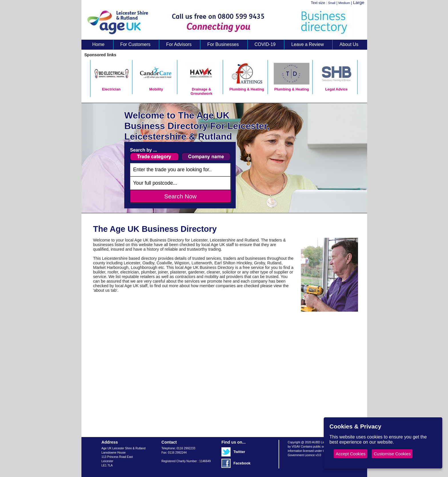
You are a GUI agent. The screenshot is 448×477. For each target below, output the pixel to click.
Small (332, 3)
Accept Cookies (351, 454)
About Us (349, 44)
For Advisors (179, 44)
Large (359, 2)
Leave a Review (307, 44)
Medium (344, 3)
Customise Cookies (392, 454)
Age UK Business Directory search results (221, 22)
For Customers (135, 44)
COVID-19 (265, 44)
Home (98, 44)
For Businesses (223, 44)
